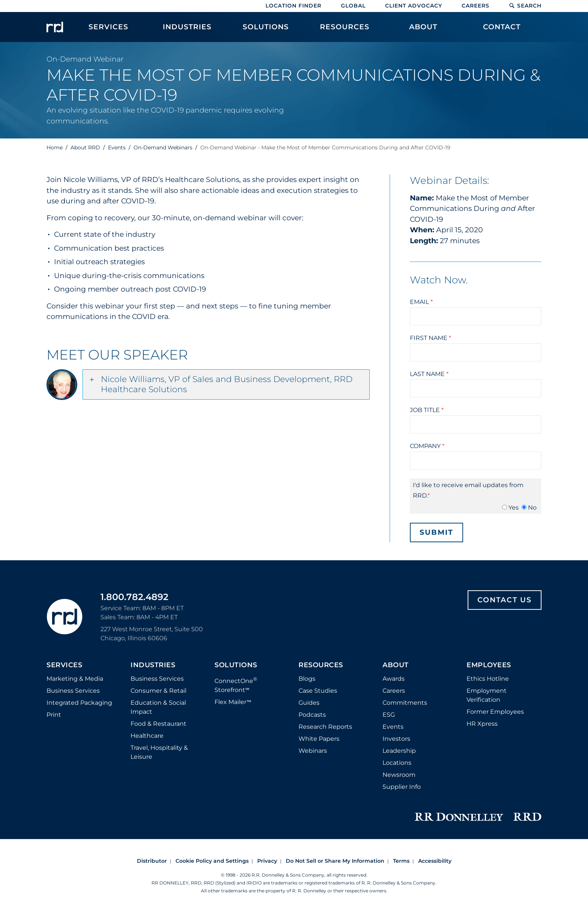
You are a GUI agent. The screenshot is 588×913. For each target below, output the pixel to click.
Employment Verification (487, 695)
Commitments (405, 703)
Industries (153, 665)
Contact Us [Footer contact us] (505, 600)
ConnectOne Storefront (236, 685)
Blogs (307, 679)
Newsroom (399, 775)
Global (353, 6)
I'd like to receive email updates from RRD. (468, 490)
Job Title (427, 410)
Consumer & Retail (158, 691)
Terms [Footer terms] (401, 861)
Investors (396, 739)
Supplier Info (402, 787)
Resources (321, 665)
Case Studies (318, 691)
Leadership (399, 751)
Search (525, 6)
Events (393, 727)
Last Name (429, 374)
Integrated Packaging (79, 703)
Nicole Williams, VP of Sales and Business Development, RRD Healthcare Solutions (227, 384)
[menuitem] (108, 31)
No (532, 508)
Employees (489, 665)
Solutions (236, 665)
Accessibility (435, 861)
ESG (389, 715)
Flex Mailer (233, 702)
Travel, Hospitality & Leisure (159, 752)
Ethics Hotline (488, 679)
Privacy (267, 861)
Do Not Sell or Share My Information (335, 861)
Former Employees (495, 712)
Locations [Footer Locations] (397, 763)
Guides (309, 703)
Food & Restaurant (158, 724)
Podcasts (312, 715)
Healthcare (147, 736)
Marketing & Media (75, 679)
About (396, 665)
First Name (430, 338)
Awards (394, 679)
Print (54, 715)
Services (64, 665)
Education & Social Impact (158, 707)
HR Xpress (482, 724)
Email (421, 302)
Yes (514, 508)
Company (427, 446)
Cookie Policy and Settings (212, 861)
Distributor (152, 861)
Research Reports (325, 727)
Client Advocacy (414, 6)
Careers (475, 6)
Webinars (313, 751)
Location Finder (293, 6)
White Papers (319, 739)
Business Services (73, 691)
